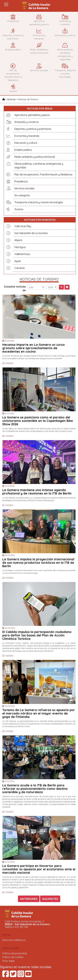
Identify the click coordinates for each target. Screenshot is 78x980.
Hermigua (20, 247)
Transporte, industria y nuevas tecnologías (39, 202)
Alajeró (18, 240)
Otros (6, 935)
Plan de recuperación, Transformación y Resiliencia (43, 174)
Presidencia (21, 181)
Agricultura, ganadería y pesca (32, 115)
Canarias (20, 268)
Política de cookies (13, 957)
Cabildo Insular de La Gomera (37, 6)
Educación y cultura (26, 143)
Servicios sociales (24, 188)
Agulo (18, 261)
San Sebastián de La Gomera (31, 233)
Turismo (19, 209)
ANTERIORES (29, 899)
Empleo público (23, 150)
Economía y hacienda (27, 136)
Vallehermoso (22, 254)
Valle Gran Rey (23, 226)
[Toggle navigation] (6, 4)
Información (11, 948)
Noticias (12, 99)
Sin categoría (22, 195)
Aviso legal (8, 961)
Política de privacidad (15, 953)
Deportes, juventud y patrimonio (33, 129)
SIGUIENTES (50, 899)
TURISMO (9, 363)
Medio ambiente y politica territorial (35, 157)
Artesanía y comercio (27, 122)
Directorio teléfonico (14, 940)
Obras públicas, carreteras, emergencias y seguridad (39, 166)
